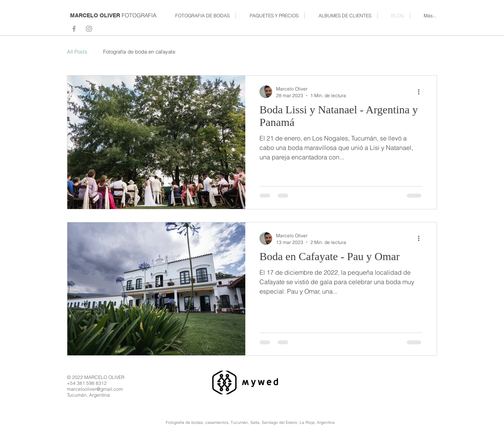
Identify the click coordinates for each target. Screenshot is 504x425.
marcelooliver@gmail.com (95, 389)
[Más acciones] (421, 92)
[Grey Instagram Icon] (89, 29)
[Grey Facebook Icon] (74, 29)
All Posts (77, 52)
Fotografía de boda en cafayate (139, 52)
